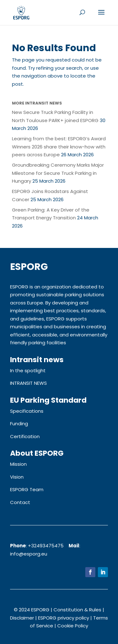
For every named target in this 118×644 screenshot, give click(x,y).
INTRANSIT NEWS (28, 383)
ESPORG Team (27, 489)
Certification (25, 436)
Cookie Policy (73, 626)
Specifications (27, 411)
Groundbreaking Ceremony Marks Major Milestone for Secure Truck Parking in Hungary (58, 173)
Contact (20, 502)
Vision (17, 477)
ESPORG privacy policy (64, 618)
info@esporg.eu (29, 554)
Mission (18, 464)
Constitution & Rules (77, 610)
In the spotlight (28, 370)
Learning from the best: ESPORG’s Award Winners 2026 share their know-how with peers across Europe (59, 147)
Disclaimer (22, 618)
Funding (19, 424)
